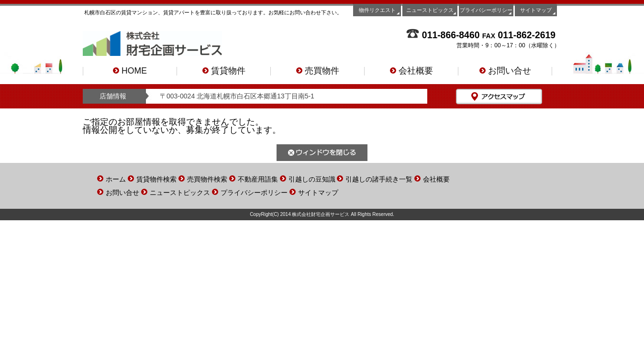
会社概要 (411, 71)
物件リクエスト (377, 10)
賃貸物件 (224, 71)
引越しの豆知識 (312, 179)
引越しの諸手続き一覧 (379, 179)
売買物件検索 (207, 179)
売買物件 (318, 71)
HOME (130, 71)
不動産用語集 (258, 179)
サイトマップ (536, 10)
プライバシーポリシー (486, 10)
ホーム (116, 179)
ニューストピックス (430, 10)
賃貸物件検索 (156, 179)
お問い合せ (505, 71)
